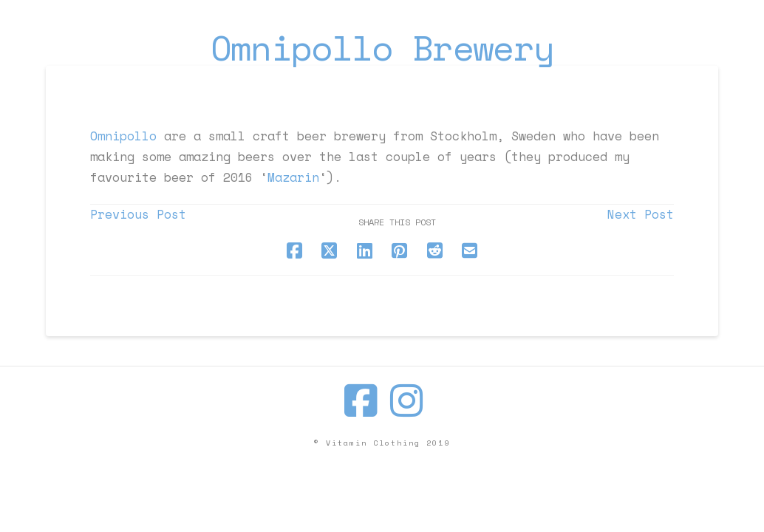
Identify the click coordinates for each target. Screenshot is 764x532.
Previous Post (138, 214)
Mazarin (293, 177)
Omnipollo (123, 136)
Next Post (641, 214)
